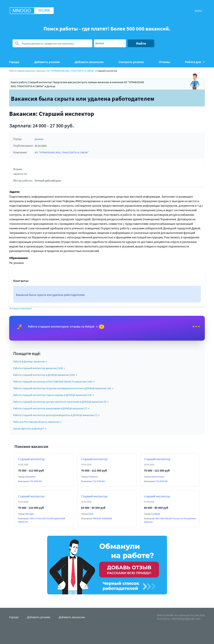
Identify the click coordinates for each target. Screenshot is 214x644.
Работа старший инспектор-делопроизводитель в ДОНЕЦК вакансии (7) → (56, 415)
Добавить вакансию (89, 62)
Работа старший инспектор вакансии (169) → (39, 368)
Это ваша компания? (21, 308)
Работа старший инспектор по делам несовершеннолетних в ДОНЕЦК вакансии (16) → (63, 388)
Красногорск (158, 477)
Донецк (41, 71)
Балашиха (30, 477)
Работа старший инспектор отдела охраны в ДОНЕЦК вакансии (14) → (54, 395)
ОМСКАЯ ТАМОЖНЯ (102, 518)
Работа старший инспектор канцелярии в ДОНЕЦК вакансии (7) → (51, 408)
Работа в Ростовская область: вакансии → (37, 422)
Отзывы (164, 62)
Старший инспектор (31, 459)
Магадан (30, 514)
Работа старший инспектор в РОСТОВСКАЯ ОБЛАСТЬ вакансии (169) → (54, 382)
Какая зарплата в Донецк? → (30, 428)
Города (14, 62)
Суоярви (156, 514)
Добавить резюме (47, 62)
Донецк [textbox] (100, 43)
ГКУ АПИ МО (36, 481)
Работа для (195, 62)
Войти (198, 11)
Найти (141, 43)
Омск (91, 514)
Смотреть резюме (131, 62)
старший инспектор (157, 496)
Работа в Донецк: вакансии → (30, 361)
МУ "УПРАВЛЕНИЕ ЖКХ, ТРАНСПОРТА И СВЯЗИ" (71, 71)
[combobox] (110, 43)
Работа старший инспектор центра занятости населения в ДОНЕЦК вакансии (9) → (61, 402)
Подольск (93, 477)
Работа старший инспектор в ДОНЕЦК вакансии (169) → (45, 375)
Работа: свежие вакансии (22, 71)
